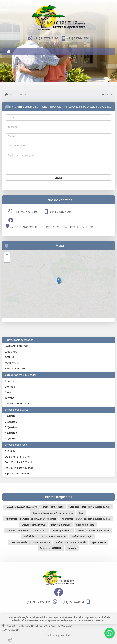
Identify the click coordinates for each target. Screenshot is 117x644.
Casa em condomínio (18, 403)
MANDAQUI (12, 363)
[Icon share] (11, 220)
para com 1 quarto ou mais (53, 513)
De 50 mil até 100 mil (18, 457)
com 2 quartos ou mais (71, 542)
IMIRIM (9, 357)
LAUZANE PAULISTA (17, 346)
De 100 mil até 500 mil (18, 462)
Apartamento (13, 381)
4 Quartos (11, 433)
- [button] (7, 260)
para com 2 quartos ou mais (90, 507)
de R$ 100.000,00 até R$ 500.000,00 (45, 536)
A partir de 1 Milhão (17, 473)
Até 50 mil (11, 451)
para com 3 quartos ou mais (30, 542)
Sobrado (10, 387)
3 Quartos (11, 427)
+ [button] (7, 255)
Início (10, 94)
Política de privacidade (58, 635)
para (53, 507)
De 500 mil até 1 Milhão (19, 468)
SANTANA (11, 352)
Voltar (107, 94)
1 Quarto (10, 416)
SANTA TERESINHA (16, 368)
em (21, 507)
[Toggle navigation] (108, 51)
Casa (8, 392)
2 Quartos (11, 422)
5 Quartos (11, 438)
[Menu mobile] (9, 51)
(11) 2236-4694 (78, 38)
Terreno (10, 398)
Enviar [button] (58, 178)
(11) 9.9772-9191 (46, 38)
